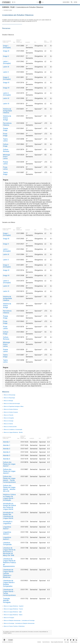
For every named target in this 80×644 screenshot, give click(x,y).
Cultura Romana (6, 150)
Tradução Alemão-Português (7, 600)
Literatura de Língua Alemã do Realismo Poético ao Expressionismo (9, 562)
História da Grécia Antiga (7, 118)
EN (15, 2)
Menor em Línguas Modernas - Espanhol (14, 606)
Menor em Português (9, 618)
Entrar (75, 2)
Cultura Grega (6, 145)
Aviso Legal (67, 642)
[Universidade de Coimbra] (6, 2)
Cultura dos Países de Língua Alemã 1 (9, 464)
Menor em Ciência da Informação (12, 404)
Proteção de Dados (74, 642)
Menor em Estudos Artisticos (11, 409)
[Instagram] (68, 640)
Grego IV (6, 83)
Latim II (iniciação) (7, 94)
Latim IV (6, 98)
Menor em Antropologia (10, 395)
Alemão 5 (7, 455)
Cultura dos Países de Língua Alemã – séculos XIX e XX (9, 488)
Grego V (6, 56)
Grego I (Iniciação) (7, 47)
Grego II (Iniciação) (7, 78)
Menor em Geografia (9, 418)
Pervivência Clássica (7, 124)
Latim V (6, 72)
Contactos (39, 642)
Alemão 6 (7, 459)
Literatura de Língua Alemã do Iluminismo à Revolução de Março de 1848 (9, 552)
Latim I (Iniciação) (7, 62)
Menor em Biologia (8, 401)
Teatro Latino (5, 140)
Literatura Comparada (7, 544)
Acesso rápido (66, 2)
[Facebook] (65, 640)
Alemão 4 (7, 452)
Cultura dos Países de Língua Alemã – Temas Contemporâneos (9, 479)
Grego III (6, 51)
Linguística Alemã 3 (7, 538)
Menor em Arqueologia (9, 398)
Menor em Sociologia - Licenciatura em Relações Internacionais (19, 623)
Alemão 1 (7, 442)
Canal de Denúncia (46, 642)
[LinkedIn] (76, 640)
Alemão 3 (7, 449)
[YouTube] (74, 640)
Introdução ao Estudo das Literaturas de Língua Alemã (8, 515)
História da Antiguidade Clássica (7, 111)
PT (13, 2)
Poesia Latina (5, 163)
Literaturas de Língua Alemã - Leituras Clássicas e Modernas (9, 573)
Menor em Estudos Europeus (11, 412)
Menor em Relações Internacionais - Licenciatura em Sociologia (19, 620)
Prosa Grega (5, 135)
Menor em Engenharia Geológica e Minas (14, 406)
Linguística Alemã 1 (7, 528)
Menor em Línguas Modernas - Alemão (13, 432)
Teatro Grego (5, 173)
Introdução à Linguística (8, 522)
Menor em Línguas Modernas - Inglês (13, 612)
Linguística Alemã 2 (7, 533)
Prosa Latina (5, 168)
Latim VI (6, 104)
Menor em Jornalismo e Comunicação (13, 430)
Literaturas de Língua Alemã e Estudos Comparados (9, 583)
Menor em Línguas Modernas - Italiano (13, 615)
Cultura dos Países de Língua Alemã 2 (9, 471)
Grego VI (6, 88)
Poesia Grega (5, 129)
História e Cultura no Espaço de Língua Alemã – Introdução (9, 497)
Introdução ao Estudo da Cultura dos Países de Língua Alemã (9, 506)
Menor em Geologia (9, 421)
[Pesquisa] (72, 2)
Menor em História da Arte (10, 427)
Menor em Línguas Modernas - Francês (13, 609)
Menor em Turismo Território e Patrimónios (14, 626)
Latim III (6, 67)
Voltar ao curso (7, 10)
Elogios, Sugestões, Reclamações (57, 642)
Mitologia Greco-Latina (7, 157)
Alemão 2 (7, 445)
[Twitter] (71, 640)
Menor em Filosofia (9, 415)
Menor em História (8, 424)
